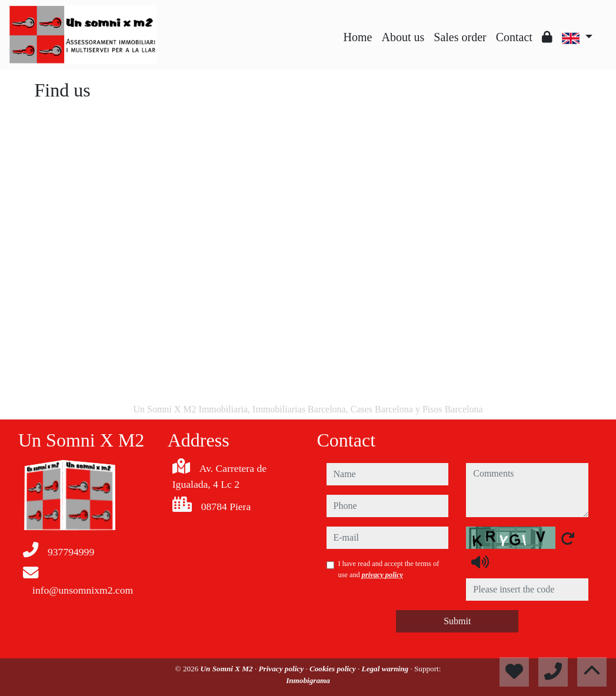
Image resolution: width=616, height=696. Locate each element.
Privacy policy (282, 669)
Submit (457, 621)
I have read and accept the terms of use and (389, 569)
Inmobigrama (308, 680)
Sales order (460, 37)
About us (403, 37)
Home (358, 37)
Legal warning (386, 669)
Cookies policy (334, 669)
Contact (514, 37)
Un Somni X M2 (228, 669)
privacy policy (382, 575)
